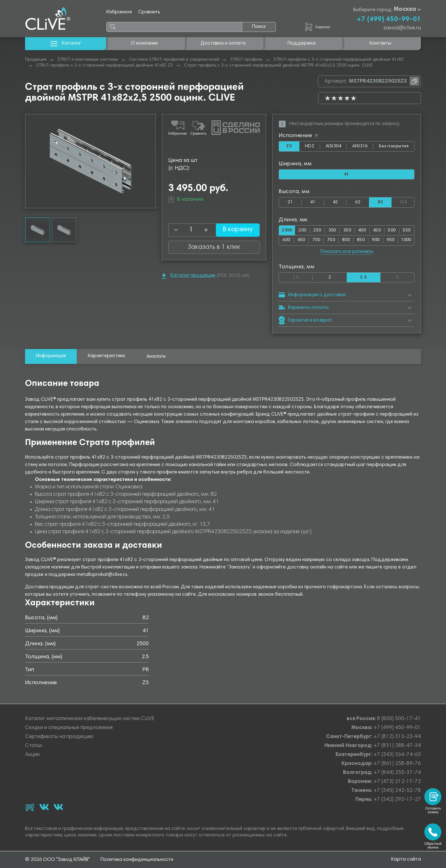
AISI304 (336, 148)
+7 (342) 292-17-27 (397, 800)
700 (316, 241)
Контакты (380, 43)
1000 (406, 241)
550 (407, 231)
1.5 (303, 276)
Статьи (34, 746)
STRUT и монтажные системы (88, 60)
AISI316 (363, 148)
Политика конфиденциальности (137, 860)
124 (407, 201)
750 (331, 241)
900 (376, 241)
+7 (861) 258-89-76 (397, 764)
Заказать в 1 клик (214, 247)
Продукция (36, 60)
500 (392, 231)
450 (377, 231)
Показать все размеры (347, 252)
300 (333, 231)
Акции (32, 755)
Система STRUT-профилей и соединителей (174, 60)
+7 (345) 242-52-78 (397, 791)
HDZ (312, 148)
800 (346, 241)
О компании (144, 43)
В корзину (234, 230)
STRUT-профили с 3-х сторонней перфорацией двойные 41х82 (339, 60)
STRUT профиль (246, 60)
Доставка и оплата (223, 43)
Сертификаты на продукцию (59, 737)
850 (361, 241)
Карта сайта (406, 859)
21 (290, 203)
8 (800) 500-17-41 (399, 719)
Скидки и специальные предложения (69, 728)
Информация (51, 356)
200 (304, 231)
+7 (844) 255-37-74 (397, 773)
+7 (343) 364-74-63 (397, 755)
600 (286, 241)
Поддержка (302, 43)
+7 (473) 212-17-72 (397, 782)
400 (362, 231)
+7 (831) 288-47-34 (397, 746)
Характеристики (106, 356)
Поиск (259, 27)
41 (313, 203)
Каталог (66, 43)
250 (318, 231)
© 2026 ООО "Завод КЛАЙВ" (57, 860)
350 (348, 231)
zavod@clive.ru (402, 28)
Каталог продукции (189, 276)
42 (335, 203)
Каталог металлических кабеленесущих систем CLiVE (90, 719)
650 (301, 241)
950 (390, 241)
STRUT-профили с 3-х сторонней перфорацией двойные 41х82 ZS (105, 66)
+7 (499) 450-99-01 (389, 19)
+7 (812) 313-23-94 (397, 737)
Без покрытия (394, 146)
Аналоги (156, 357)
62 (358, 203)
